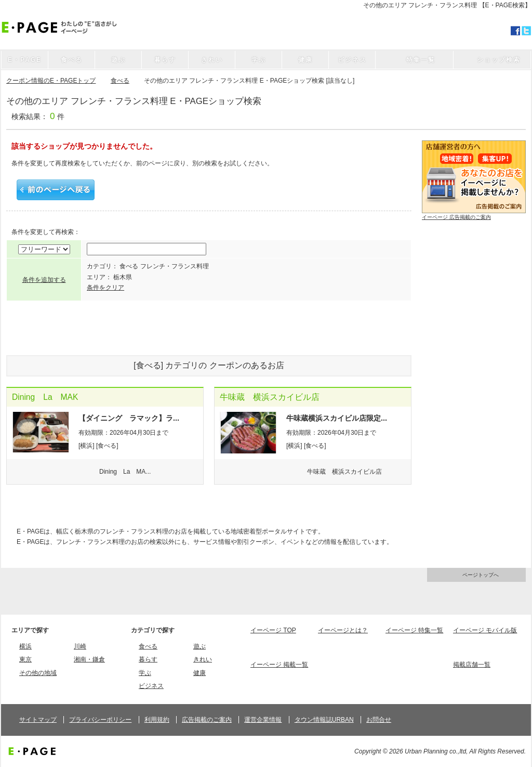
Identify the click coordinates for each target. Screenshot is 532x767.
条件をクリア (105, 288)
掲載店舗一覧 (472, 665)
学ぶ (145, 673)
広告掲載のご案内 (207, 720)
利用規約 (157, 720)
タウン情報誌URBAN (324, 720)
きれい (203, 659)
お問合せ (379, 720)
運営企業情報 (263, 720)
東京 (25, 659)
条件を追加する (44, 280)
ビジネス (151, 686)
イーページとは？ (343, 630)
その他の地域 (38, 673)
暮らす (148, 659)
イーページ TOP (273, 630)
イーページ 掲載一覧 (279, 665)
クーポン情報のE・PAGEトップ (51, 81)
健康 (199, 673)
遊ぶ (199, 646)
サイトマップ (38, 720)
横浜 (25, 646)
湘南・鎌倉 (89, 659)
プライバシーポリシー (100, 720)
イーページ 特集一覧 (414, 630)
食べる (120, 81)
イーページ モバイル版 (485, 630)
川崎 (80, 646)
